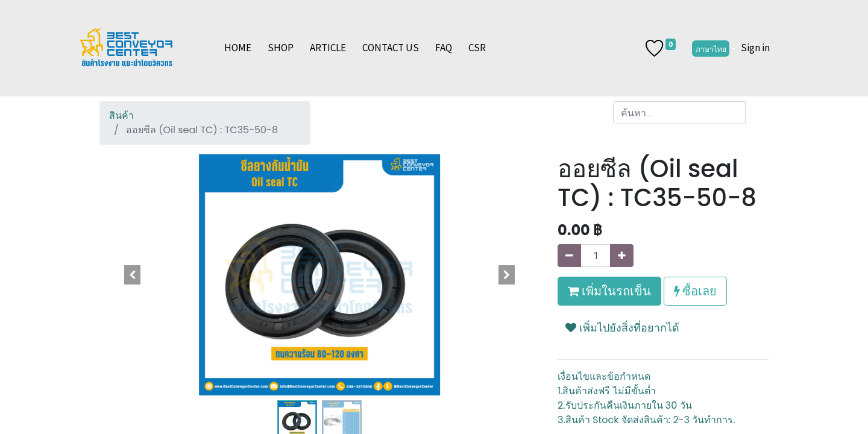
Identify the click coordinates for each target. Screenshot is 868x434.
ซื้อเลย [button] (695, 291)
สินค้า (121, 115)
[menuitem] (238, 48)
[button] (133, 275)
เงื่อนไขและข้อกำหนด (604, 376)
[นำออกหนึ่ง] (569, 256)
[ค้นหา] (757, 113)
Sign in (755, 48)
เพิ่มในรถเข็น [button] (609, 291)
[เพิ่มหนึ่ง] (622, 256)
